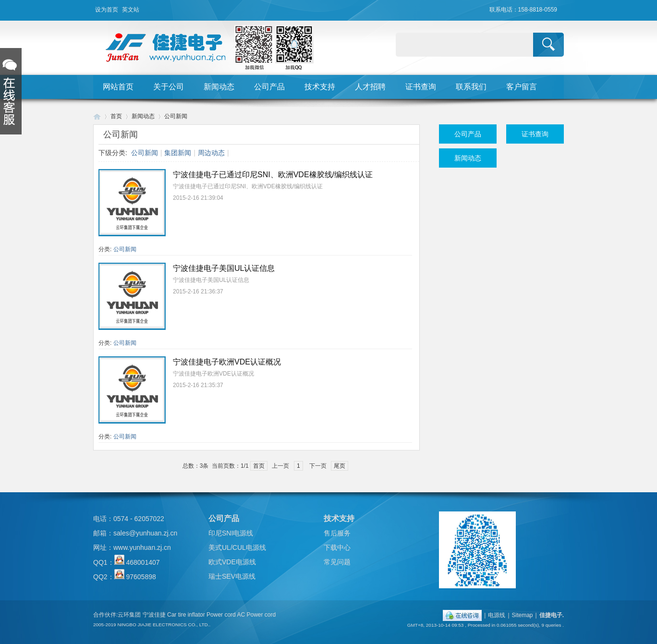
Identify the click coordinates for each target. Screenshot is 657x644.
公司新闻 (176, 116)
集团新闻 (178, 153)
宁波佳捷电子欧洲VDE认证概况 (227, 362)
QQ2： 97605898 (125, 577)
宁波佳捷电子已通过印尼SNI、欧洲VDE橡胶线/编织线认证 (273, 175)
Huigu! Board (97, 116)
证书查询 (421, 87)
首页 (116, 116)
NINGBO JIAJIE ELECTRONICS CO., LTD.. (164, 625)
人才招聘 (370, 87)
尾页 (340, 466)
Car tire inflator (186, 615)
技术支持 (320, 87)
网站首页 (118, 87)
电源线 (497, 615)
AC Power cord (256, 615)
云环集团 (129, 615)
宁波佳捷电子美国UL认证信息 (224, 268)
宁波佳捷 (154, 615)
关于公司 (169, 87)
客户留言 (522, 87)
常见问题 (337, 562)
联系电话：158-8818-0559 (523, 10)
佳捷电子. (552, 615)
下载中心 (337, 547)
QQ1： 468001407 (127, 562)
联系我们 (471, 87)
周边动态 (211, 153)
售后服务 (337, 533)
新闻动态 (219, 87)
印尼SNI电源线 (231, 533)
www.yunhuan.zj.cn (142, 547)
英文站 (131, 10)
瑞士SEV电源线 (232, 576)
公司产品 (269, 87)
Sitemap (523, 615)
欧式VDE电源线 (232, 562)
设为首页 (107, 10)
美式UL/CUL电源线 (237, 547)
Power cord (221, 615)
